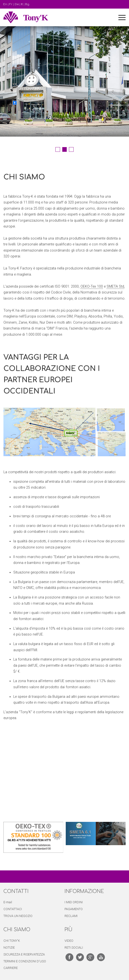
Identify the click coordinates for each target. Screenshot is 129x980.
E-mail (8, 902)
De (17, 4)
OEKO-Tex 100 (92, 286)
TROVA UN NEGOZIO (18, 916)
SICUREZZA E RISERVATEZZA (24, 954)
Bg (27, 4)
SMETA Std (115, 286)
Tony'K (35, 17)
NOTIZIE (9, 948)
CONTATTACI (13, 909)
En (5, 4)
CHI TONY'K (12, 941)
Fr (11, 4)
